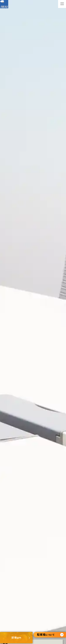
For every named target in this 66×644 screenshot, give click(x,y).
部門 (16, 637)
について (50, 635)
